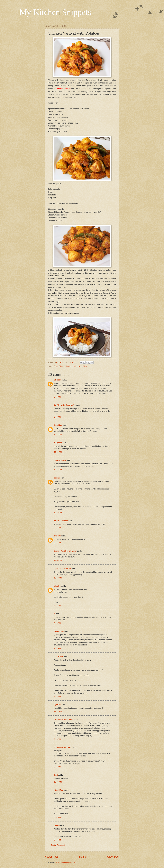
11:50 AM (58, 452)
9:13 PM (57, 696)
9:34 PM (57, 543)
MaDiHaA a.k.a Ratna (63, 747)
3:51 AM (57, 606)
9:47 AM (57, 417)
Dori (56, 775)
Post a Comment (58, 845)
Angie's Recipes (61, 521)
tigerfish (58, 704)
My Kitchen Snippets (55, 12)
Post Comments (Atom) (65, 862)
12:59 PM (58, 513)
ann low (57, 536)
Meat (85, 366)
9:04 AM (57, 397)
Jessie (57, 825)
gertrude (58, 478)
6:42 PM (57, 817)
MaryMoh (58, 443)
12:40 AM (58, 560)
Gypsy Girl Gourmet (63, 568)
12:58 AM (58, 578)
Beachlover (59, 631)
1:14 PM (57, 648)
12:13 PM (58, 470)
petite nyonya (60, 460)
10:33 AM (58, 435)
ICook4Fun (59, 656)
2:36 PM (57, 528)
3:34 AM (57, 767)
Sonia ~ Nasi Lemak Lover (65, 551)
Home (83, 857)
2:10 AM (57, 739)
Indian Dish (77, 366)
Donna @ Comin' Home (64, 720)
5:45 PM (57, 840)
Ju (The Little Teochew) (64, 405)
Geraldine (58, 425)
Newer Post (51, 857)
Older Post (113, 857)
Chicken (69, 366)
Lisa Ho (57, 586)
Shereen (58, 380)
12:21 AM (58, 711)
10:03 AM (58, 782)
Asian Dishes (59, 366)
